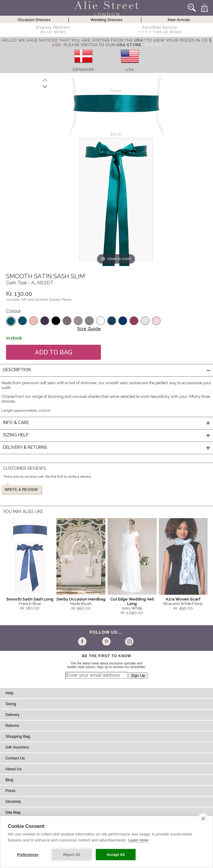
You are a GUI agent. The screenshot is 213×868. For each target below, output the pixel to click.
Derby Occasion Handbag (81, 599)
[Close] (153, 45)
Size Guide (89, 329)
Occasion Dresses (34, 20)
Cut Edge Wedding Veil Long (132, 601)
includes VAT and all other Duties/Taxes (39, 299)
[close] (203, 818)
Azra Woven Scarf (183, 599)
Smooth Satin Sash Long (30, 599)
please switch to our (102, 45)
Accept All (116, 855)
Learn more (138, 840)
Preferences (28, 855)
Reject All (72, 855)
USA (130, 70)
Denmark (83, 70)
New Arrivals (179, 20)
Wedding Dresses (107, 20)
